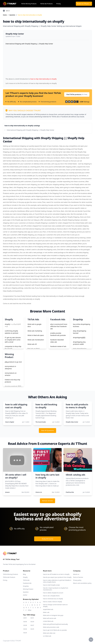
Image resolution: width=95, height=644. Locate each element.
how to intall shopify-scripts (51, 585)
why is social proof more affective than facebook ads (59, 326)
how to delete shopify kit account (53, 593)
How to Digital (10, 422)
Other (30, 610)
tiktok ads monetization (36, 340)
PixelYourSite (70, 492)
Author (25, 595)
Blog (24, 574)
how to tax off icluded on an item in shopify (56, 574)
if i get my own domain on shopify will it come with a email (13, 340)
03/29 (32, 622)
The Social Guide (41, 422)
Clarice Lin (39, 492)
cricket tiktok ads (48, 621)
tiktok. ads (46, 612)
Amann (7, 492)
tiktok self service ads (50, 618)
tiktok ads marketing (35, 331)
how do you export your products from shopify (57, 577)
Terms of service (78, 577)
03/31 (32, 618)
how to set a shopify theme (51, 596)
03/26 (25, 629)
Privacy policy (77, 580)
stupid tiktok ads (48, 609)
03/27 (32, 625)
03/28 (25, 625)
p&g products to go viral (13, 362)
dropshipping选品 (79, 338)
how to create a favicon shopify (53, 602)
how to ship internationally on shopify (30, 15)
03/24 (25, 633)
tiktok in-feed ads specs (36, 335)
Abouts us (76, 574)
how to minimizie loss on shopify (53, 599)
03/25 (32, 629)
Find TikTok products (77, 94)
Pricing (58, 4)
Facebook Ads (27, 583)
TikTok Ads (26, 580)
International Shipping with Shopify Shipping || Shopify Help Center (30, 130)
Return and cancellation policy (82, 583)
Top (91, 640)
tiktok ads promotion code (51, 627)
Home (5, 15)
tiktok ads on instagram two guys (53, 615)
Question (13, 15)
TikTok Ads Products (46, 4)
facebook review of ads (58, 346)
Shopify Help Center (15, 34)
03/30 (25, 622)
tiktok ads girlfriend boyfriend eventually (55, 624)
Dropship (26, 586)
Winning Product (28, 589)
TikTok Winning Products (29, 4)
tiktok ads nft (32, 344)
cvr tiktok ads (47, 636)
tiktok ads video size (49, 633)
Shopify (25, 577)
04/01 (25, 618)
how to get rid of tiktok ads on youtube (55, 630)
